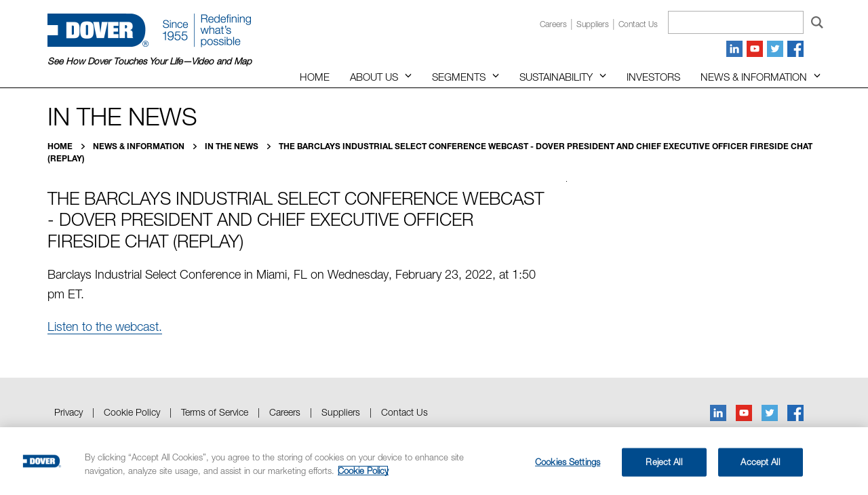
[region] (434, 461)
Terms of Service (215, 412)
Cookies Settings (568, 462)
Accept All (760, 462)
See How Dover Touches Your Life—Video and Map (150, 61)
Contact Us (405, 412)
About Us (374, 77)
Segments (459, 77)
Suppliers (593, 24)
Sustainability (556, 77)
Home (315, 77)
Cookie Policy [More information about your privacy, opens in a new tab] (363, 471)
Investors (653, 77)
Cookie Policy (132, 412)
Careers (553, 24)
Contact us (638, 24)
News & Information (754, 77)
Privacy (68, 412)
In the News (233, 146)
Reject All (664, 462)
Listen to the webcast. (105, 326)
